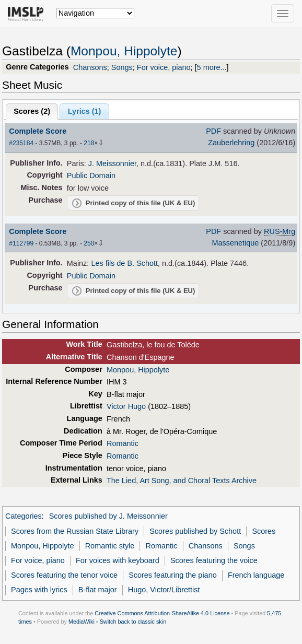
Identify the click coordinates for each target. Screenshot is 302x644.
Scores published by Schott (195, 531)
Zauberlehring (231, 143)
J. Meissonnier (112, 163)
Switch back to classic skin (133, 622)
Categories (24, 516)
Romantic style (110, 546)
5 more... (212, 67)
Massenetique (235, 243)
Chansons (90, 67)
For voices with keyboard (118, 560)
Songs (122, 67)
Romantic (123, 443)
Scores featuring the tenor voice (64, 575)
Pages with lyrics (39, 590)
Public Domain (91, 175)
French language (256, 575)
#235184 (21, 143)
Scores (264, 531)
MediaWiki (82, 622)
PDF (213, 131)
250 (89, 243)
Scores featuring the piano (173, 575)
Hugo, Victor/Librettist (164, 590)
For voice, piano (164, 67)
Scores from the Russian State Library (75, 531)
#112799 (21, 243)
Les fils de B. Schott (124, 263)
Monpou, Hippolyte (124, 51)
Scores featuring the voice (214, 560)
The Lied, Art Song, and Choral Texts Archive (182, 481)
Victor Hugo (126, 406)
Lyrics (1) (85, 111)
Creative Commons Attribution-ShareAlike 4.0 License (162, 613)
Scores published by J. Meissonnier (108, 516)
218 (89, 143)
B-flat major (98, 590)
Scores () (32, 111)
